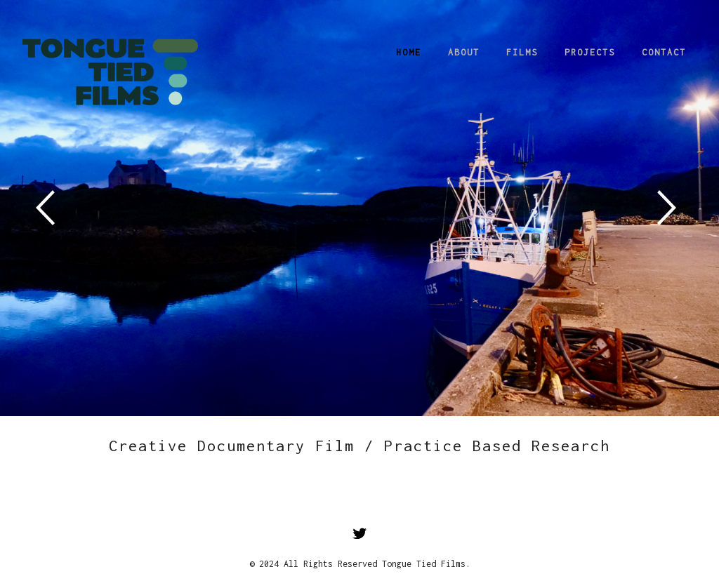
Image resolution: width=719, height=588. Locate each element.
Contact (664, 52)
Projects (590, 52)
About (464, 52)
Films (522, 52)
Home (409, 52)
